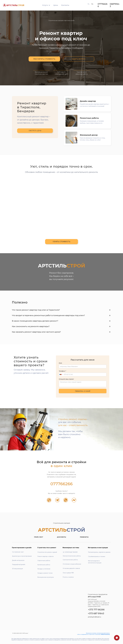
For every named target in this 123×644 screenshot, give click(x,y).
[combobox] (61, 374)
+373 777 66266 (96, 610)
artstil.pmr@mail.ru (94, 617)
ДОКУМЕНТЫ (61, 537)
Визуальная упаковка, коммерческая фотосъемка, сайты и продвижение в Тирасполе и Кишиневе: (93, 634)
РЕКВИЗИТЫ (84, 537)
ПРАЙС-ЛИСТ (39, 537)
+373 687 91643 (96, 613)
